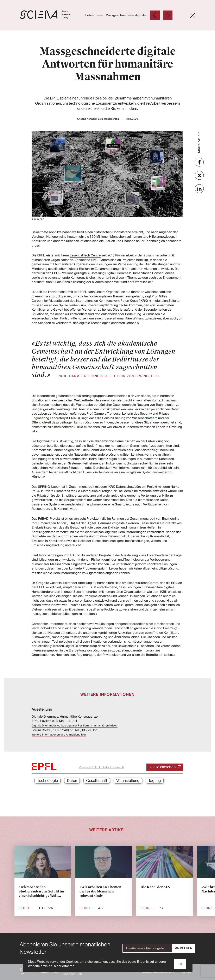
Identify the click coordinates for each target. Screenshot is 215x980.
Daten (72, 781)
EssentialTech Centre (85, 255)
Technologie (48, 781)
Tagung (155, 781)
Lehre (90, 15)
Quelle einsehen (162, 767)
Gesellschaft (97, 781)
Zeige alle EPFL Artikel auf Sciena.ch (102, 767)
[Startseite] (49, 15)
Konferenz (78, 278)
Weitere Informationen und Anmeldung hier (59, 735)
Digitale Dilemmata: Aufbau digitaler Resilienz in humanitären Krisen (75, 726)
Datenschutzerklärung (158, 972)
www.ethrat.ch (49, 972)
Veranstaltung (128, 781)
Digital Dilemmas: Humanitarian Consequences (140, 273)
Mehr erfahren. (65, 966)
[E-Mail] (147, 948)
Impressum (187, 972)
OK (180, 964)
